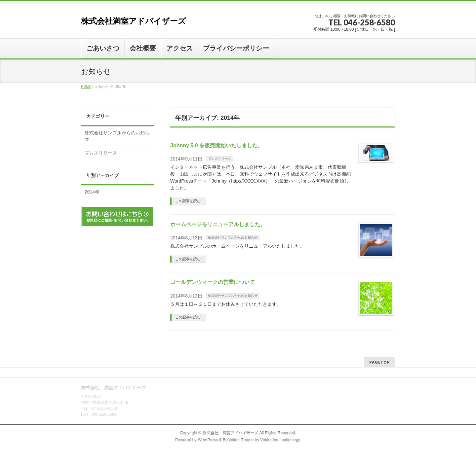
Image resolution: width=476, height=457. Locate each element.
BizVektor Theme (238, 440)
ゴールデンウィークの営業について (213, 282)
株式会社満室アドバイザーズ (134, 21)
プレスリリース (219, 159)
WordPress (208, 440)
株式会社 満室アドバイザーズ (230, 433)
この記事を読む (188, 201)
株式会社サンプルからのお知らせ (233, 238)
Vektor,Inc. (270, 440)
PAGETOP (380, 362)
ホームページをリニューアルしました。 (218, 224)
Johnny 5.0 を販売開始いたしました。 (217, 145)
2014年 (92, 192)
